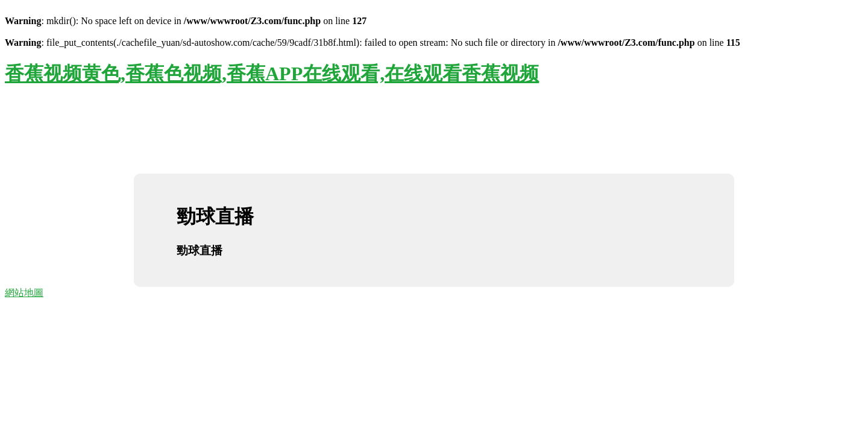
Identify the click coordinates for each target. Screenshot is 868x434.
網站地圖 (24, 293)
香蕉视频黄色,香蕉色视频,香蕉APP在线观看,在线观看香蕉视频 (272, 74)
